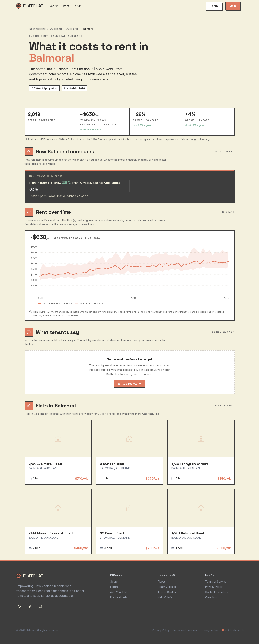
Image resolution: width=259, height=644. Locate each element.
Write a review (130, 384)
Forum (77, 6)
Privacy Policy (214, 587)
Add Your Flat (119, 592)
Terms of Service (216, 581)
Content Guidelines (217, 592)
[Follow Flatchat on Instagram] (40, 606)
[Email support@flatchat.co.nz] (19, 606)
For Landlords (119, 597)
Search (54, 6)
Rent (66, 6)
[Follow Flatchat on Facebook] (30, 606)
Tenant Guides (167, 592)
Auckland (56, 29)
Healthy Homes (167, 587)
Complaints (212, 597)
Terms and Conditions (186, 630)
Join (233, 6)
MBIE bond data (48, 139)
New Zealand (37, 29)
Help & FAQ (165, 597)
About (161, 581)
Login (214, 6)
